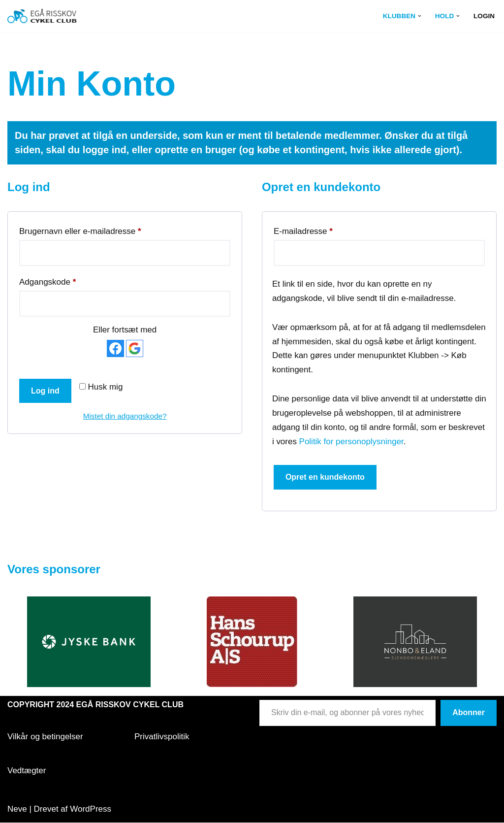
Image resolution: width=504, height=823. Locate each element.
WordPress (91, 809)
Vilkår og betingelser (45, 737)
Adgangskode (47, 280)
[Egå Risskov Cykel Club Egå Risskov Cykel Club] (42, 16)
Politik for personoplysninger (352, 442)
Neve (17, 809)
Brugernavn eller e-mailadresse (80, 230)
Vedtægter (27, 771)
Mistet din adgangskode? (125, 416)
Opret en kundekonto (325, 477)
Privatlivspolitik (162, 737)
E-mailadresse (303, 230)
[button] (420, 16)
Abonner (469, 713)
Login (484, 16)
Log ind (45, 391)
